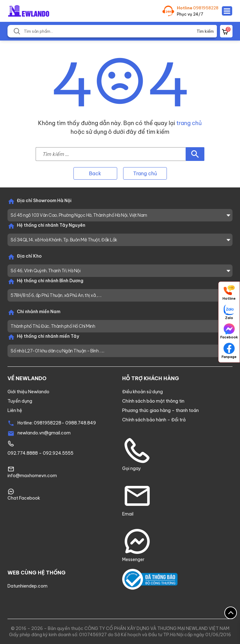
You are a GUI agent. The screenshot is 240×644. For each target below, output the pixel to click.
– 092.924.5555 (56, 453)
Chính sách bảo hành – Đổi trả (154, 420)
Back (95, 173)
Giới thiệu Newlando (28, 392)
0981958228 (206, 8)
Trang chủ (145, 173)
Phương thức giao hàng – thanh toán (160, 410)
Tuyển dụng (20, 401)
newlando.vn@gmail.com (44, 433)
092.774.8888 (23, 453)
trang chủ (189, 123)
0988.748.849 (81, 423)
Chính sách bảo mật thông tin (153, 401)
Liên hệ (15, 410)
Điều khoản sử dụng (142, 392)
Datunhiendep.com (27, 586)
